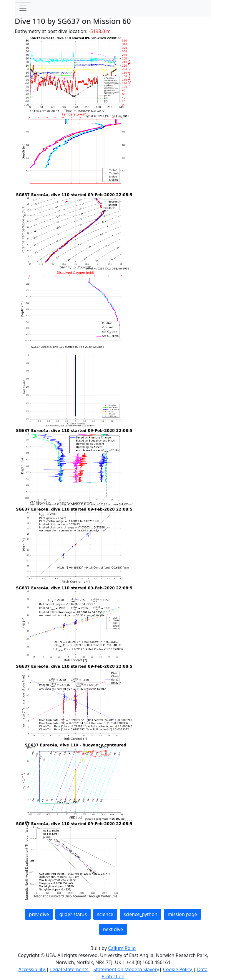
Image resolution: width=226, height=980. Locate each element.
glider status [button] (73, 914)
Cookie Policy (178, 969)
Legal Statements (70, 969)
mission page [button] (182, 914)
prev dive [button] (39, 914)
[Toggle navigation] (23, 8)
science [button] (105, 914)
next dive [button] (113, 929)
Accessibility (32, 969)
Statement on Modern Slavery (126, 969)
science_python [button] (141, 914)
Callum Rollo (122, 948)
